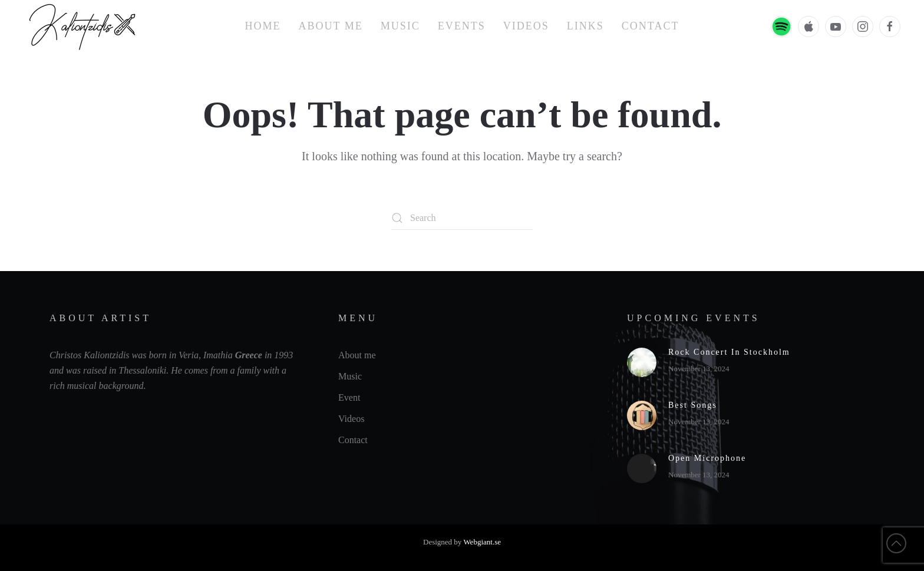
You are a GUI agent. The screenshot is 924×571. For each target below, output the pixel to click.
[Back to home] (84, 27)
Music (400, 26)
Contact (651, 26)
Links (585, 26)
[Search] (462, 218)
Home (263, 26)
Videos (526, 26)
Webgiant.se (482, 542)
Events (462, 26)
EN (738, 27)
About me (331, 26)
